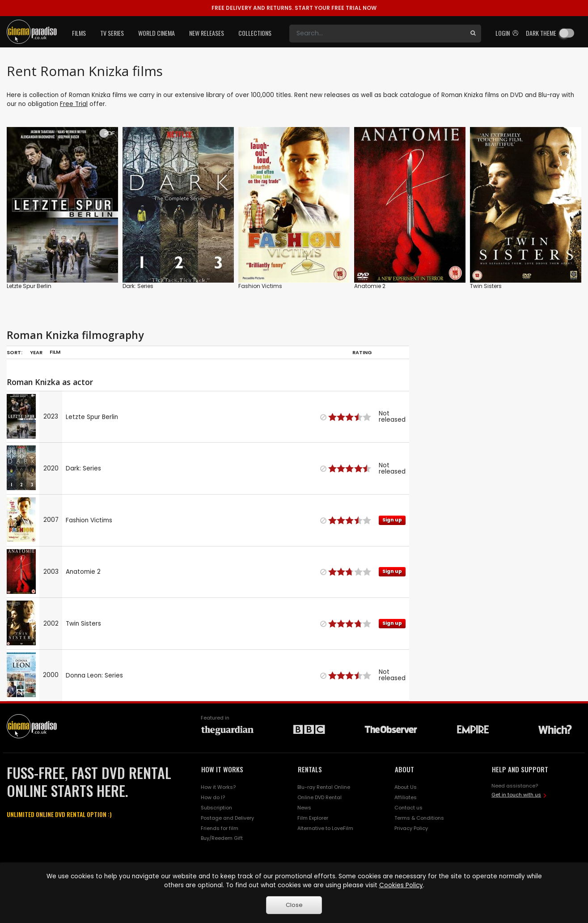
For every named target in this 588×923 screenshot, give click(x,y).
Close (294, 905)
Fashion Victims (260, 286)
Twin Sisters (486, 286)
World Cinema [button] (157, 33)
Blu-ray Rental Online (324, 787)
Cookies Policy (401, 885)
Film (55, 352)
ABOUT (404, 769)
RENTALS (310, 769)
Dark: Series (138, 286)
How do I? (213, 797)
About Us (406, 787)
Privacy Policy (411, 828)
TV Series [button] (112, 33)
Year (36, 352)
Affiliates (406, 797)
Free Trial (74, 104)
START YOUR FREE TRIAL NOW (294, 8)
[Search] (377, 34)
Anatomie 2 (370, 286)
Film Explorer (313, 818)
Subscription (216, 808)
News (304, 808)
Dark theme (541, 33)
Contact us (408, 808)
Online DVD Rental (319, 797)
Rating (362, 352)
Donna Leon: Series (94, 675)
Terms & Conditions (419, 818)
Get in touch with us (516, 795)
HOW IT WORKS (222, 769)
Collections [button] (255, 33)
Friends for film (220, 828)
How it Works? (218, 787)
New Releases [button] (207, 33)
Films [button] (79, 33)
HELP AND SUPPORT (520, 769)
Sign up (392, 520)
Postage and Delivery (227, 818)
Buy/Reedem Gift (222, 838)
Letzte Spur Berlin (29, 286)
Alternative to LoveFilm (325, 828)
